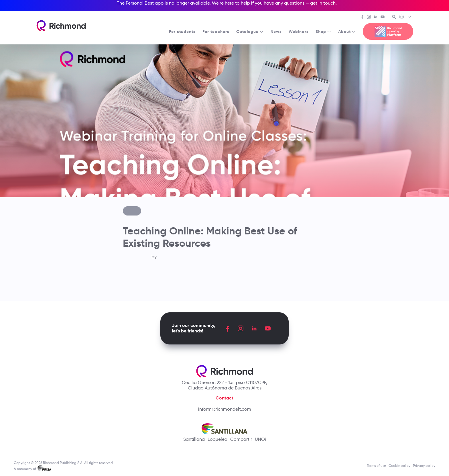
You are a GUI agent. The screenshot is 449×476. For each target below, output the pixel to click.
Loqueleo (217, 439)
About (347, 32)
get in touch (323, 3)
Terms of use (376, 466)
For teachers (216, 32)
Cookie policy (399, 466)
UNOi (260, 439)
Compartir (241, 439)
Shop (323, 32)
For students (182, 32)
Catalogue (250, 32)
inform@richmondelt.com (225, 409)
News (276, 32)
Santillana (194, 439)
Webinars (299, 32)
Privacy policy (424, 466)
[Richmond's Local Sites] (405, 17)
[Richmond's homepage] (61, 26)
